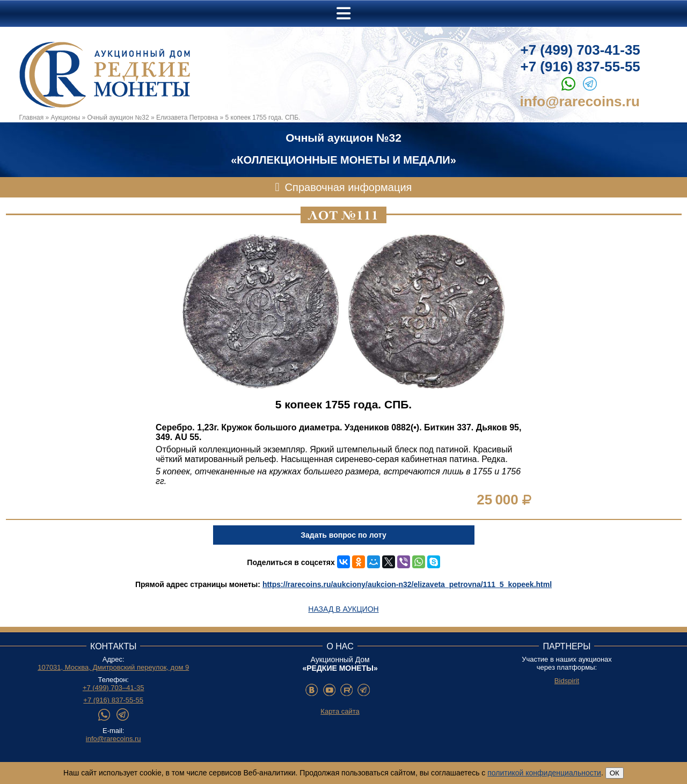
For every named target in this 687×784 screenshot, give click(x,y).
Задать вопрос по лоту (343, 535)
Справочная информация (349, 187)
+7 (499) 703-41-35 (580, 50)
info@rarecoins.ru (580, 101)
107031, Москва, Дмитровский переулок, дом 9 (113, 667)
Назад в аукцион (343, 609)
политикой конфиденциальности (544, 773)
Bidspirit (567, 681)
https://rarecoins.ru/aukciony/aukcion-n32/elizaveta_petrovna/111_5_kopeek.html (407, 584)
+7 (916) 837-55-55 (580, 67)
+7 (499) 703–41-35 (114, 688)
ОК (615, 773)
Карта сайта (340, 711)
